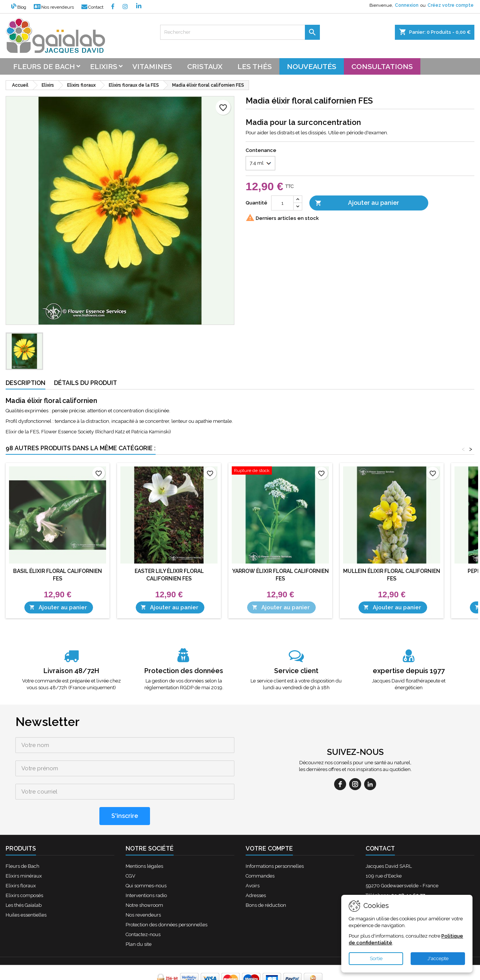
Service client (296, 671)
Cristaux (205, 66)
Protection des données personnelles (166, 901)
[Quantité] (282, 203)
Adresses (256, 872)
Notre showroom (144, 882)
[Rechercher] (240, 32)
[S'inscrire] (125, 793)
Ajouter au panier (357, 203)
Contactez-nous (143, 911)
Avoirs (253, 862)
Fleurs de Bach (22, 843)
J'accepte (438, 958)
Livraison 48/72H (71, 671)
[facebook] (340, 773)
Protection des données (184, 671)
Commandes (260, 853)
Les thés (255, 66)
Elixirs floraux (21, 862)
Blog (19, 7)
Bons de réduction (266, 882)
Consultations (382, 66)
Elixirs (104, 66)
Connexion (407, 5)
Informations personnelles (275, 843)
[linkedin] (370, 773)
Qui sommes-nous (146, 862)
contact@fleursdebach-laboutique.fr (426, 882)
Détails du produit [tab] (85, 383)
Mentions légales (144, 843)
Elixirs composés (24, 872)
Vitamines (152, 66)
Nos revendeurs (54, 7)
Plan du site (139, 921)
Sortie (376, 958)
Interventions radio (146, 872)
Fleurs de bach (44, 66)
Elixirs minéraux (24, 853)
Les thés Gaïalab (24, 882)
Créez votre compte (451, 5)
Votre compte (269, 825)
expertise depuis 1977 (409, 671)
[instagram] (355, 773)
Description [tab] (25, 383)
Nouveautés (312, 66)
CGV (130, 853)
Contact (92, 7)
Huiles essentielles (26, 892)
